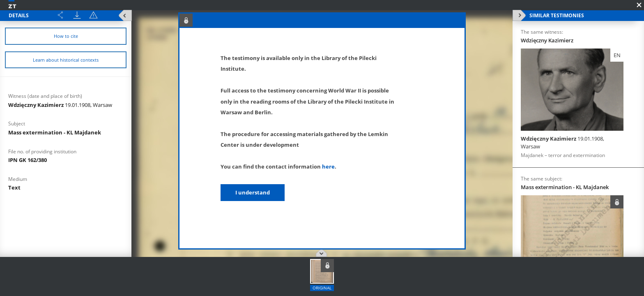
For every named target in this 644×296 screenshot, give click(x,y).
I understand (253, 192)
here (328, 166)
